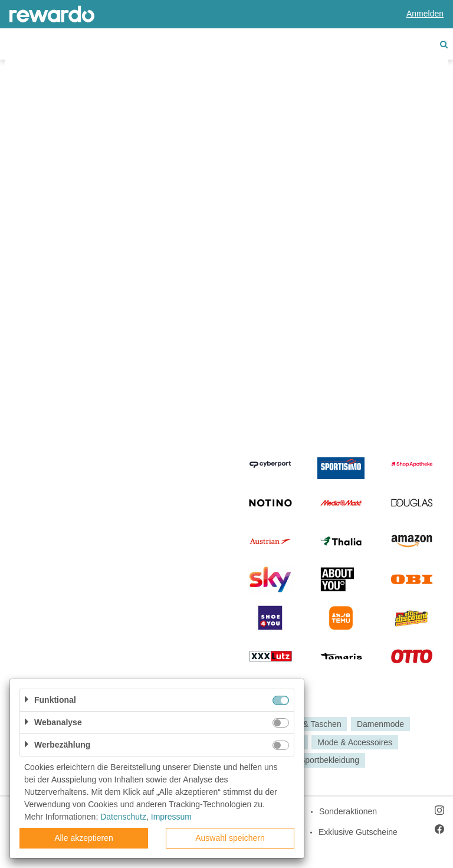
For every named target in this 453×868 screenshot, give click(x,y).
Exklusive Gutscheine (358, 832)
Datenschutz (123, 817)
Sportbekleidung (329, 761)
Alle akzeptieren (84, 838)
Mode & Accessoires (355, 742)
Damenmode (380, 724)
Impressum (171, 817)
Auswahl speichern (230, 838)
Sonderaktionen (348, 811)
